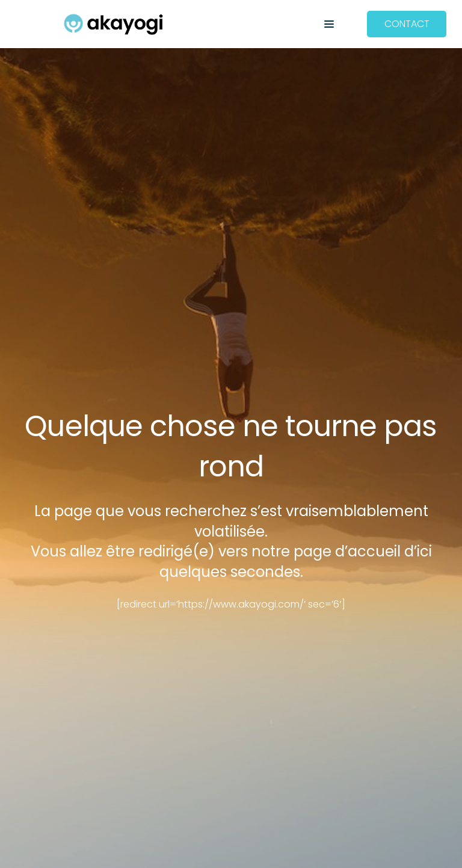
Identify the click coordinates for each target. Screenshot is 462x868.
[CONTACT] (407, 24)
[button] (329, 24)
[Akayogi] (113, 24)
